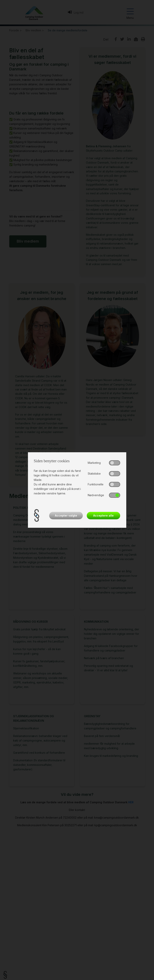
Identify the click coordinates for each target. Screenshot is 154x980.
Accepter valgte (66, 515)
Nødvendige (96, 495)
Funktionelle (96, 484)
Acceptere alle (103, 515)
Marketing (94, 463)
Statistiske (94, 474)
